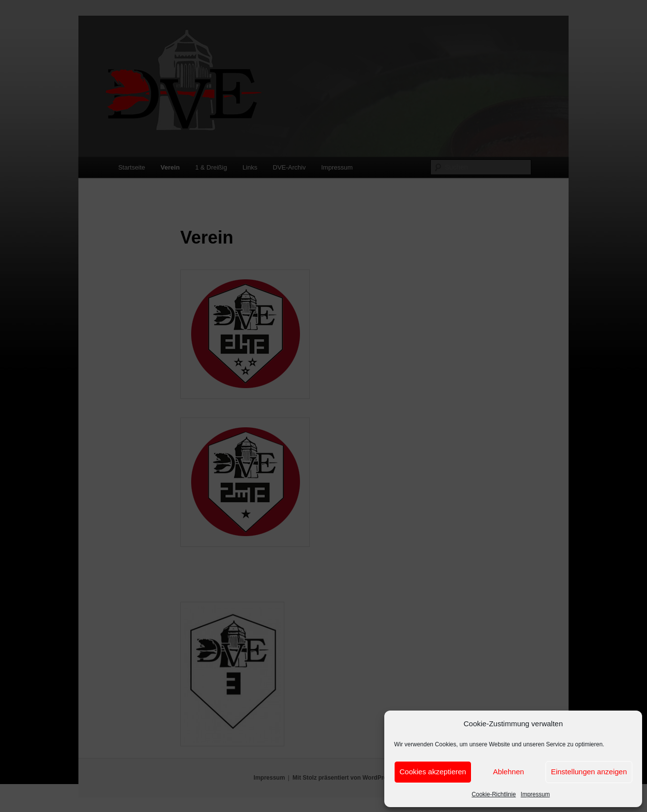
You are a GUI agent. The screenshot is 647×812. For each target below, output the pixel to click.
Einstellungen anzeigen (589, 772)
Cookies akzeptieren (433, 772)
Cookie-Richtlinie (494, 794)
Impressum (535, 794)
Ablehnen (509, 772)
